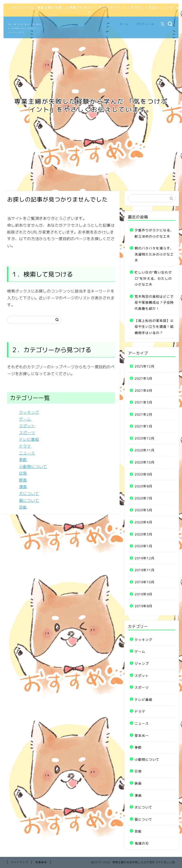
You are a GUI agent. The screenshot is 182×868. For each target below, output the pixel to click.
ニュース (27, 453)
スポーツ (27, 433)
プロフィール (145, 24)
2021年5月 (143, 378)
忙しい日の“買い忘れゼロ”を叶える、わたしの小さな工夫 (153, 278)
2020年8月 (143, 486)
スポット (27, 426)
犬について (29, 494)
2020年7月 (143, 498)
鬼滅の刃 (142, 843)
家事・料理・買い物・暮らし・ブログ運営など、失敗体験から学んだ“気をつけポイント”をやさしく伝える (25, 28)
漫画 (23, 487)
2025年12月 (145, 366)
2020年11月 (145, 450)
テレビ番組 (29, 439)
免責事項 (41, 862)
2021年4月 (143, 390)
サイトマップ (19, 862)
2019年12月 (145, 558)
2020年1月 (143, 546)
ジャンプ (142, 663)
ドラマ (25, 446)
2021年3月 (143, 402)
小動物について (33, 467)
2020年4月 (143, 522)
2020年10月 (145, 462)
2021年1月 (143, 426)
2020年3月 (143, 534)
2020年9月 (143, 474)
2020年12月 (145, 438)
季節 (23, 460)
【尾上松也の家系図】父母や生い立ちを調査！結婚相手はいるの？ (154, 327)
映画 (23, 480)
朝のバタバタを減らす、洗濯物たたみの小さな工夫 (154, 254)
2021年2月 (143, 414)
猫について (29, 500)
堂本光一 (142, 735)
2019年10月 (145, 582)
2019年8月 (143, 606)
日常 (23, 473)
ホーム (124, 24)
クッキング (29, 412)
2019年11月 (145, 570)
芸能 (23, 507)
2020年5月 (143, 510)
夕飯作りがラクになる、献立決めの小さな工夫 (154, 233)
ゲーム (25, 419)
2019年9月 (143, 594)
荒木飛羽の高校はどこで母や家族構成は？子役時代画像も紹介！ (154, 302)
